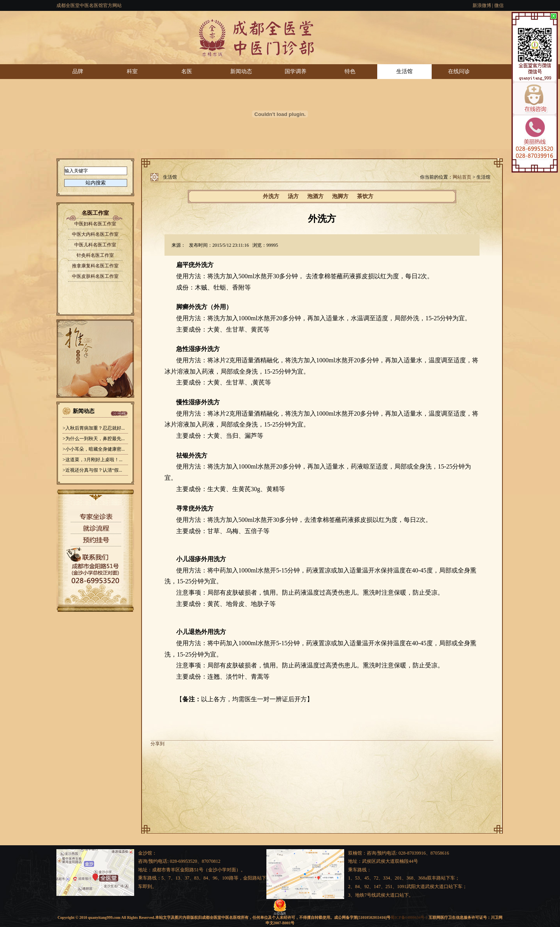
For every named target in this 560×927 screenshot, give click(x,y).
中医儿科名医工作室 (95, 245)
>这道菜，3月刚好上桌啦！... (93, 460)
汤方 (293, 196)
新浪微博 (482, 5)
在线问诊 (459, 71)
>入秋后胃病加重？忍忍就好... (94, 428)
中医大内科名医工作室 (95, 234)
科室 (132, 71)
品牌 (78, 71)
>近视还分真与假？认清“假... (92, 470)
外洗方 (271, 196)
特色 (350, 71)
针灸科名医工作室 (95, 255)
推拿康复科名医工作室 (95, 266)
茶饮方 (365, 196)
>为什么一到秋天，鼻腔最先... (94, 439)
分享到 (157, 744)
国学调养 (296, 71)
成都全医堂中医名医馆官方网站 (89, 5)
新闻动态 (241, 71)
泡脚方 (340, 196)
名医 (187, 71)
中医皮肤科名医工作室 (95, 276)
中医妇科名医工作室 (95, 224)
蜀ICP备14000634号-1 (409, 917)
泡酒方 (315, 196)
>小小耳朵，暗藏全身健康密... (94, 449)
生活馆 (404, 71)
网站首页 (462, 177)
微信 (499, 5)
